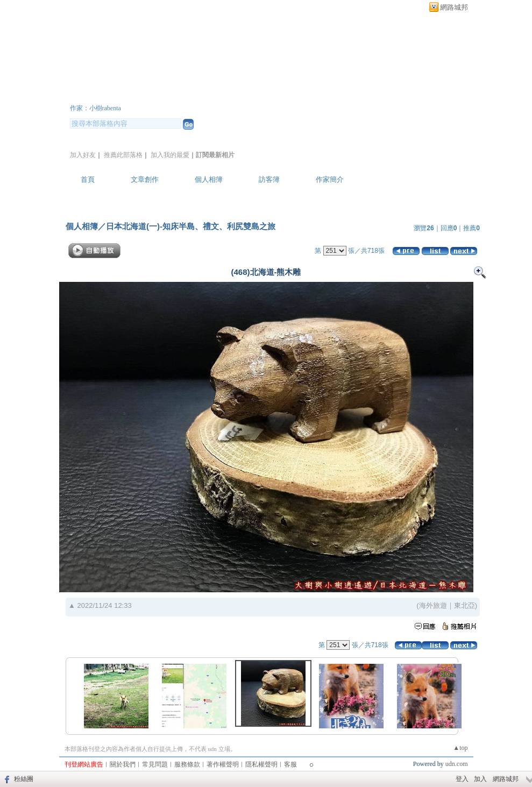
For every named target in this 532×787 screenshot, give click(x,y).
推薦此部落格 (123, 155)
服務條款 (187, 764)
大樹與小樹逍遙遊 (134, 93)
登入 (462, 779)
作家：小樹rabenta (95, 108)
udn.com (457, 764)
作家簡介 (330, 179)
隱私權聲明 (261, 764)
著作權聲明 (223, 764)
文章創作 (145, 179)
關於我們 (123, 764)
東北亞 (464, 605)
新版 (247, 93)
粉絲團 (24, 779)
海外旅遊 (433, 605)
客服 (290, 764)
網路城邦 (454, 7)
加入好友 (83, 155)
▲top (460, 748)
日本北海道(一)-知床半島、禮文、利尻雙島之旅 (191, 226)
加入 (480, 779)
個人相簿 (209, 179)
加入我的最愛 (170, 155)
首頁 (88, 179)
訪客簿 (269, 179)
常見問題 (155, 764)
